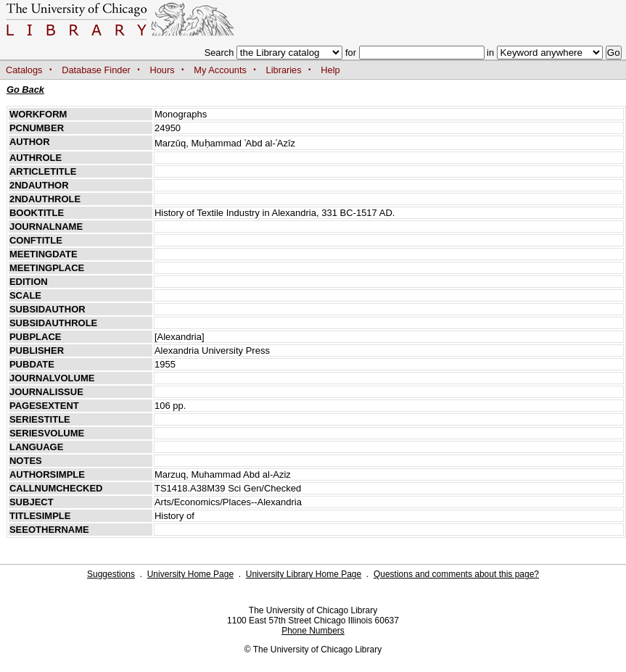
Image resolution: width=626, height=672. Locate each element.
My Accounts (220, 70)
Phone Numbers (313, 631)
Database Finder (96, 70)
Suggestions (111, 574)
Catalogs (24, 70)
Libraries (284, 70)
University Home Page (190, 574)
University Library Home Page (304, 574)
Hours (162, 70)
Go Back (25, 90)
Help (330, 70)
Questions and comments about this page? (456, 574)
